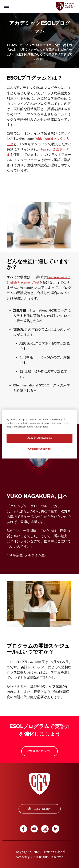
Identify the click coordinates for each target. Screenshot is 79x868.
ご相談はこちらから (39, 751)
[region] (39, 434)
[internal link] (39, 751)
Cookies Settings (39, 449)
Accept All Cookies (39, 438)
